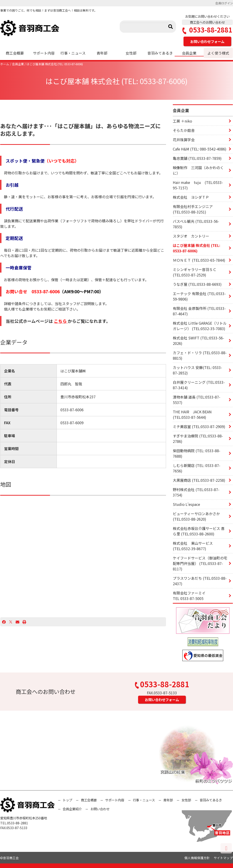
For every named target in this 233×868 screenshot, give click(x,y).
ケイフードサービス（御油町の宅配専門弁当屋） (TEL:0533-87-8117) (200, 563)
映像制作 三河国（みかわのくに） (198, 170)
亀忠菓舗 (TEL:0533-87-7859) (197, 158)
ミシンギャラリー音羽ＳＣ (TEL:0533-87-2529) (195, 272)
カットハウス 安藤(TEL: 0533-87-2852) (197, 370)
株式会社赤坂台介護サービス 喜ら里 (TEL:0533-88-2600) (199, 531)
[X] (11, 622)
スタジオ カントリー (191, 236)
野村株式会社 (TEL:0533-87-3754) (196, 492)
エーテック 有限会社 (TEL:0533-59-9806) (199, 296)
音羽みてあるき (160, 53)
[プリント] (24, 622)
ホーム (5, 64)
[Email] (17, 622)
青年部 (102, 53)
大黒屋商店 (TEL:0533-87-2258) (199, 480)
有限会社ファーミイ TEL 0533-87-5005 (203, 596)
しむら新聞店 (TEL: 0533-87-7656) (197, 468)
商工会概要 (15, 53)
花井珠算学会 (184, 140)
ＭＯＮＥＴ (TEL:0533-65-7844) (199, 260)
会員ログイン (224, 3)
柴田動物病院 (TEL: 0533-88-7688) (197, 453)
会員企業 (189, 53)
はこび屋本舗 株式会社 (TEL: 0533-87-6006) (55, 64)
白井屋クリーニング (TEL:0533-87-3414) (199, 385)
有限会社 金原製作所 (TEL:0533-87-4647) (199, 311)
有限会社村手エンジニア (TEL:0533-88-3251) (193, 209)
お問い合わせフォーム (207, 41)
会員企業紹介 (72, 809)
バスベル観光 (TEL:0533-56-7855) (196, 224)
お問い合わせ (100, 809)
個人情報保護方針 (197, 858)
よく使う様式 (218, 53)
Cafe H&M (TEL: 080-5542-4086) (200, 149)
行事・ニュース (73, 53)
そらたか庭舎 (184, 130)
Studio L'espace (186, 504)
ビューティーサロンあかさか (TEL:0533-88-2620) (196, 516)
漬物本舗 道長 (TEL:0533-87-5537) (197, 400)
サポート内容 (44, 53)
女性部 (131, 53)
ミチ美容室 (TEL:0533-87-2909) (199, 426)
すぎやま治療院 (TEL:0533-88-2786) (198, 439)
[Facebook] (4, 622)
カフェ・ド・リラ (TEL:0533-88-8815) (200, 355)
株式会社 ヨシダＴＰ (191, 197)
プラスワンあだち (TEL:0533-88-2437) (200, 581)
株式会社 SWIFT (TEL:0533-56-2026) (198, 341)
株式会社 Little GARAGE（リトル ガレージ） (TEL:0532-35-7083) (200, 326)
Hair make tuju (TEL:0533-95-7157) (198, 185)
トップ (67, 800)
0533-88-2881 (207, 30)
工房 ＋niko (182, 121)
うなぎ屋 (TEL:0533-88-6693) (197, 284)
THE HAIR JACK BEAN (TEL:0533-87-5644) (192, 414)
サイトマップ (223, 858)
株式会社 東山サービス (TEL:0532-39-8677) (193, 546)
